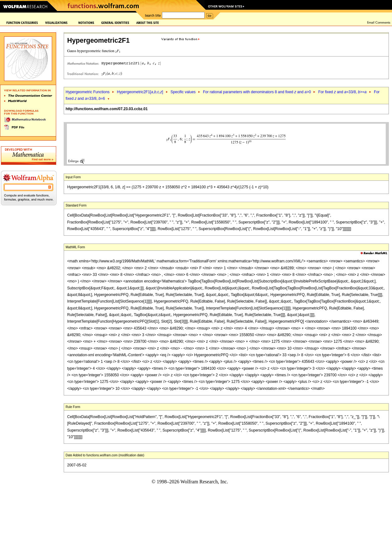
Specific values (183, 92)
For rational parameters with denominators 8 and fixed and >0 (257, 92)
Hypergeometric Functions (88, 92)
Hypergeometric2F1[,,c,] (140, 92)
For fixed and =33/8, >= (342, 92)
